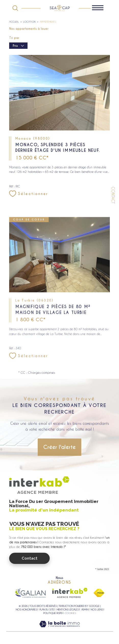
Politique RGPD (53, 613)
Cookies (70, 613)
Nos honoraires (26, 609)
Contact (113, 195)
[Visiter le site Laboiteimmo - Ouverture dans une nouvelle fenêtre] (59, 629)
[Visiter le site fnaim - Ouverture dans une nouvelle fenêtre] (99, 593)
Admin (85, 609)
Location (29, 22)
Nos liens (97, 609)
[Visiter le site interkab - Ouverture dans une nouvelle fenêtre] (70, 593)
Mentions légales (68, 609)
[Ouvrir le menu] (100, 8)
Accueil (14, 22)
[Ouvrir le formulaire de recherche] (15, 8)
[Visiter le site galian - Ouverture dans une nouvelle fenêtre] (30, 593)
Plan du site (47, 609)
